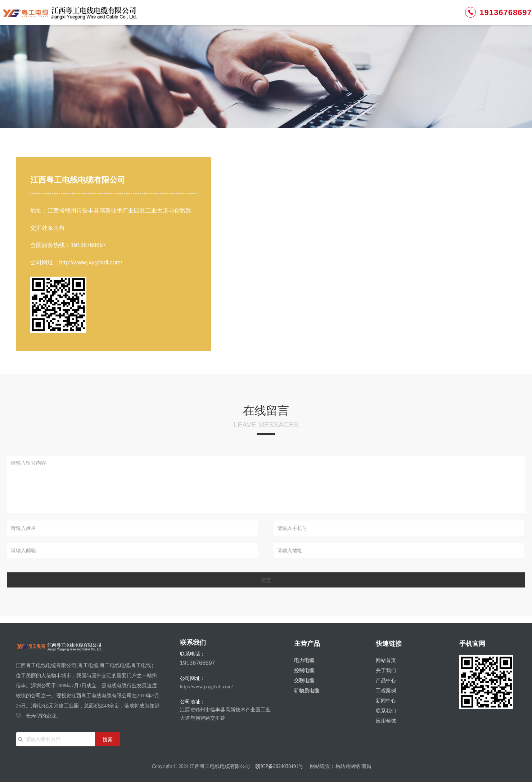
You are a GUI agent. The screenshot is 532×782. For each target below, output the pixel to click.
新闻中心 (344, 18)
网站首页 (186, 18)
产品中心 (265, 18)
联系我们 (383, 18)
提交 (266, 580)
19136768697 (456, 18)
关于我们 (226, 18)
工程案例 (305, 18)
